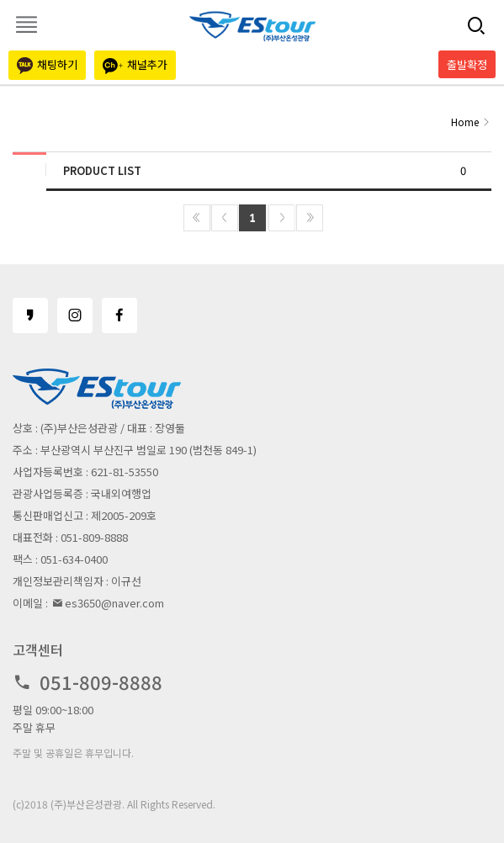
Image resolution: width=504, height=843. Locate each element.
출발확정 (467, 64)
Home (465, 122)
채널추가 (135, 65)
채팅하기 (47, 65)
